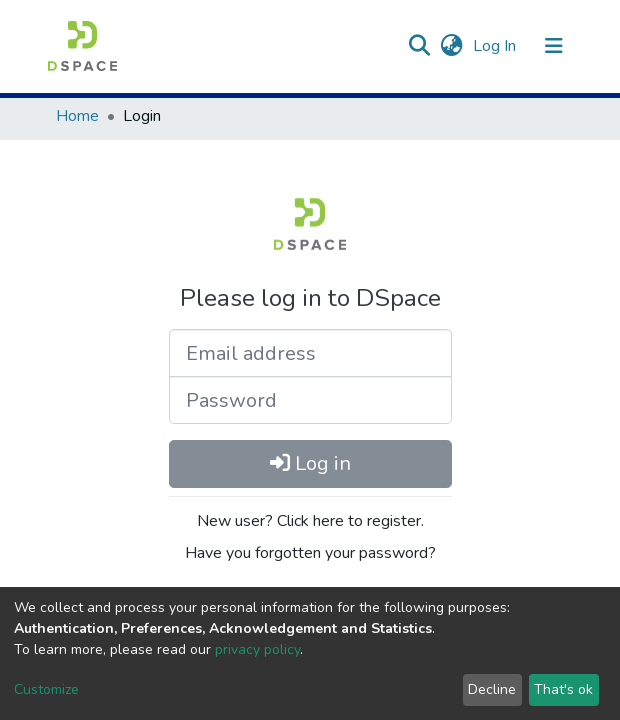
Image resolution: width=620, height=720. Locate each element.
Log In (496, 46)
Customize (46, 689)
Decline (492, 689)
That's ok (563, 689)
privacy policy (257, 649)
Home (77, 116)
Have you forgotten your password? (310, 553)
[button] (451, 46)
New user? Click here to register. (310, 521)
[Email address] (310, 353)
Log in (310, 463)
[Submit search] (418, 46)
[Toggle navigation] (554, 46)
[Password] (310, 400)
